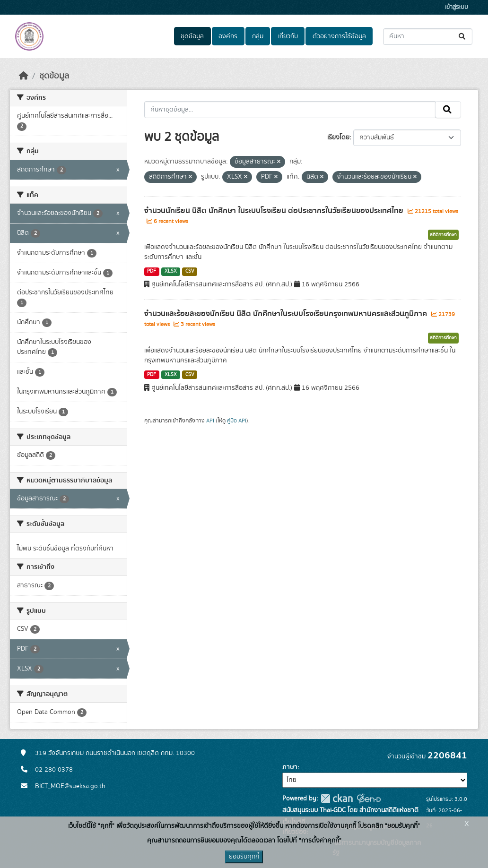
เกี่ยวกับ (288, 36)
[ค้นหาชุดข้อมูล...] (428, 37)
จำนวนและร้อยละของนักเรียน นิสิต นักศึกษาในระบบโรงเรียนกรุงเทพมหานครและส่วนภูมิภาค (287, 314)
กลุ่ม (258, 36)
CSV (190, 271)
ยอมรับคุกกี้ (244, 857)
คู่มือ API (237, 421)
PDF (152, 271)
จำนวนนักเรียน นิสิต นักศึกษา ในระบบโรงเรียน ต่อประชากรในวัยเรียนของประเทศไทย (275, 211)
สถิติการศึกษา (443, 235)
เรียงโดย (338, 138)
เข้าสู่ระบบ (457, 7)
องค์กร (228, 36)
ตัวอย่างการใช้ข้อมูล (339, 36)
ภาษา (290, 767)
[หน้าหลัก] (24, 76)
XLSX (171, 271)
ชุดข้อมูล (192, 36)
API (210, 421)
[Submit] (463, 37)
